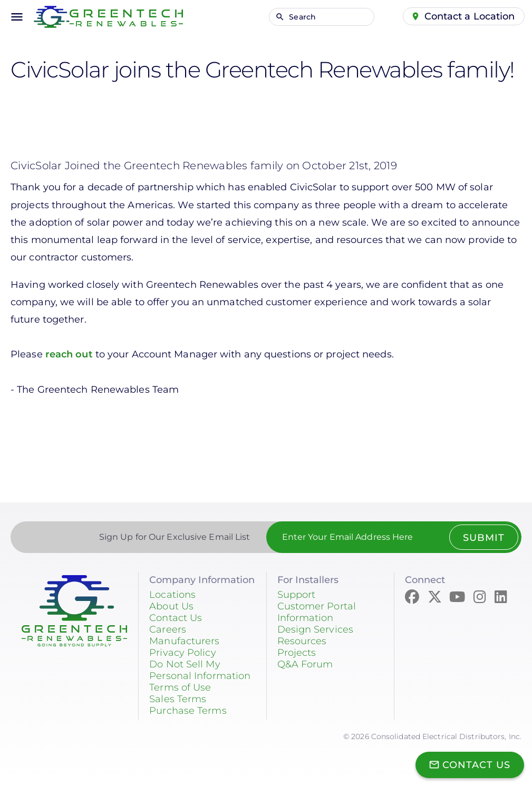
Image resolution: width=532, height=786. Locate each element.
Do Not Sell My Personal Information (200, 670)
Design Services (316, 629)
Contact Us (176, 618)
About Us (171, 606)
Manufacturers (184, 641)
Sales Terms (178, 699)
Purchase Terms (188, 711)
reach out (69, 354)
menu (17, 17)
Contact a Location (470, 16)
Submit (483, 538)
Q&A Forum (305, 664)
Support (297, 595)
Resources (302, 641)
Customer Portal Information (317, 612)
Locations (172, 595)
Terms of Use (180, 687)
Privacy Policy (182, 653)
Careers (168, 629)
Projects (297, 653)
